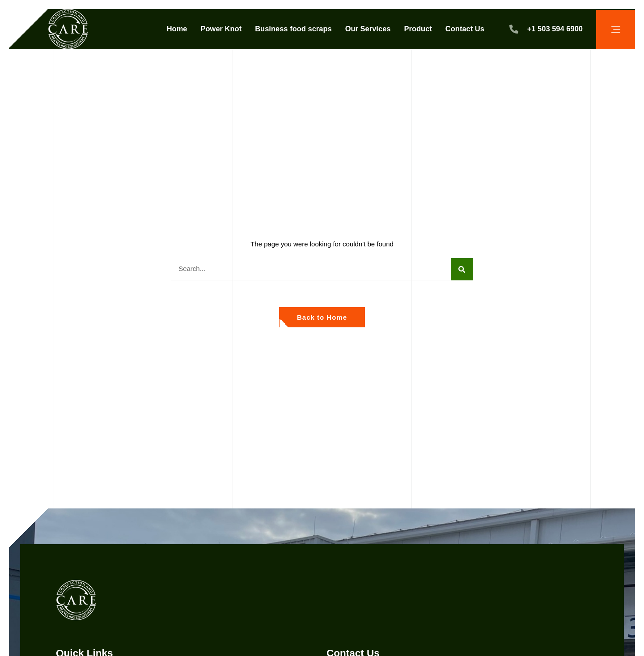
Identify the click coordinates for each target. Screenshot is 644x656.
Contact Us (465, 29)
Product (418, 29)
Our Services (368, 29)
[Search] (462, 269)
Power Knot (221, 29)
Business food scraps (293, 29)
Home (177, 29)
